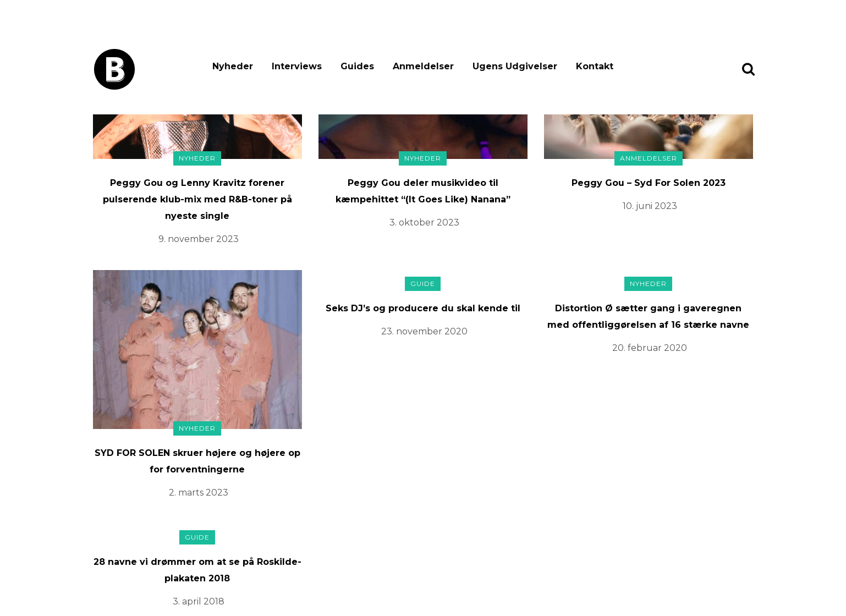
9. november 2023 (199, 239)
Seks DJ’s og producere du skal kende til (423, 308)
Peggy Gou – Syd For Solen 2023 (649, 183)
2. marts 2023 (199, 493)
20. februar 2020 (650, 348)
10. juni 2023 (650, 206)
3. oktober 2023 (424, 222)
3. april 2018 (199, 601)
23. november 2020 (424, 331)
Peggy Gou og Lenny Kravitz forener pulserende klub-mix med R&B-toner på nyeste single (197, 199)
